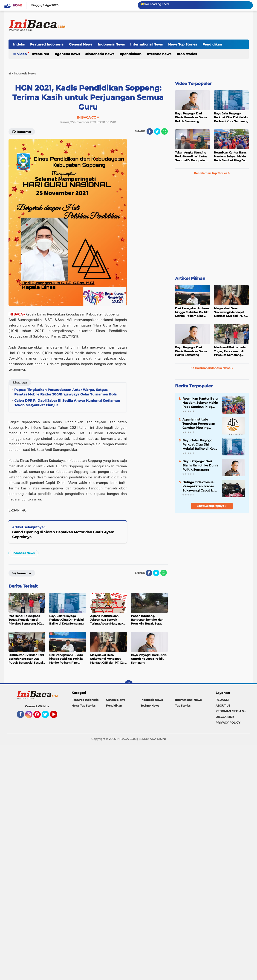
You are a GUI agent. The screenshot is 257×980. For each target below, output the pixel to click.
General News (81, 44)
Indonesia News (111, 44)
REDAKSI (222, 700)
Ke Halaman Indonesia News (212, 368)
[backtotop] (129, 684)
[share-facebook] (150, 131)
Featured (42, 54)
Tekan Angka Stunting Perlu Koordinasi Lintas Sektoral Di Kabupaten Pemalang (191, 156)
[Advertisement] (165, 25)
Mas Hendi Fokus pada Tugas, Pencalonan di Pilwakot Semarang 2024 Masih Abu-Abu (230, 351)
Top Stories (188, 54)
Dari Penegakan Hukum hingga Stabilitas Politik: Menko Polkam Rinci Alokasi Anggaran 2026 (192, 312)
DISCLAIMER (225, 717)
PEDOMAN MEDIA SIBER (232, 711)
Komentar (22, 131)
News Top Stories (183, 44)
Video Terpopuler (193, 84)
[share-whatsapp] (165, 131)
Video (22, 54)
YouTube (57, 716)
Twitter (47, 716)
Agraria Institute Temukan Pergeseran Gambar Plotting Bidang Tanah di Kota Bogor (199, 424)
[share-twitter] (157, 131)
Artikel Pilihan (190, 278)
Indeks (19, 44)
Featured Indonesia (47, 44)
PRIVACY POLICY (228, 723)
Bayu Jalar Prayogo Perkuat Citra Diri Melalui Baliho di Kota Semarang (231, 117)
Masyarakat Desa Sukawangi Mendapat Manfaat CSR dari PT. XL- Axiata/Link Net (231, 312)
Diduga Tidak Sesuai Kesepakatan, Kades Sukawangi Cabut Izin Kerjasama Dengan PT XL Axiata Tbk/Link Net (200, 486)
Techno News (160, 54)
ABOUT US (223, 706)
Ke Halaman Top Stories (212, 173)
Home (17, 5)
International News (146, 44)
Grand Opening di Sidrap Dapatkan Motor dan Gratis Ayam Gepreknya (63, 534)
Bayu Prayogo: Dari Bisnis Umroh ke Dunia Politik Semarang (191, 117)
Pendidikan (212, 44)
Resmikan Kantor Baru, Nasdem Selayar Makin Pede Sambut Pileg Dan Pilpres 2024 (231, 156)
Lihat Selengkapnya (212, 506)
